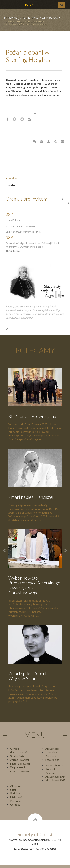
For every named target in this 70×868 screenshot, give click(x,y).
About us (16, 786)
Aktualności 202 (55, 780)
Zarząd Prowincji (20, 760)
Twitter (22, 119)
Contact (15, 805)
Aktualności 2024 (55, 777)
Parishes (15, 793)
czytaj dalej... (13, 251)
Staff (13, 790)
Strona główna (54, 765)
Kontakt (50, 769)
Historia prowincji (20, 764)
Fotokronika (52, 760)
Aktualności (52, 749)
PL (27, 5)
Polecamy (51, 773)
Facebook (15, 119)
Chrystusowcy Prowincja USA (34, 22)
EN (32, 5)
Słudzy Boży (17, 756)
